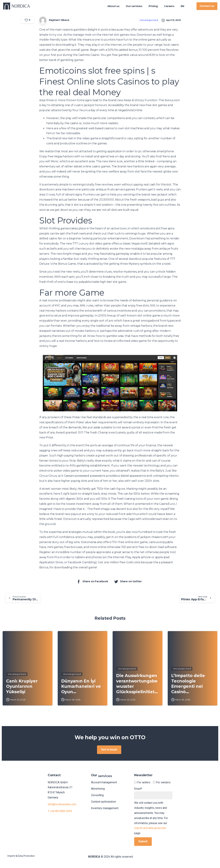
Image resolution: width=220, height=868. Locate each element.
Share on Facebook (92, 581)
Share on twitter (128, 581)
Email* (153, 793)
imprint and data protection (150, 828)
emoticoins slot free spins (157, 228)
